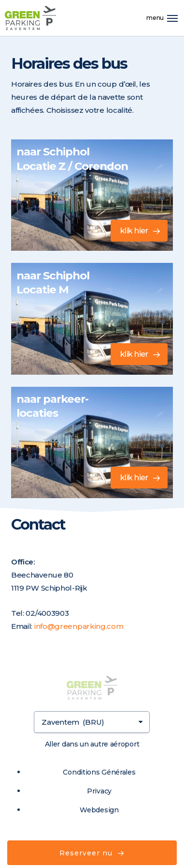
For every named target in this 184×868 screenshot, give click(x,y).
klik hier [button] (134, 231)
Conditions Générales (99, 772)
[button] (172, 18)
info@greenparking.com (79, 626)
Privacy (99, 791)
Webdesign (99, 810)
